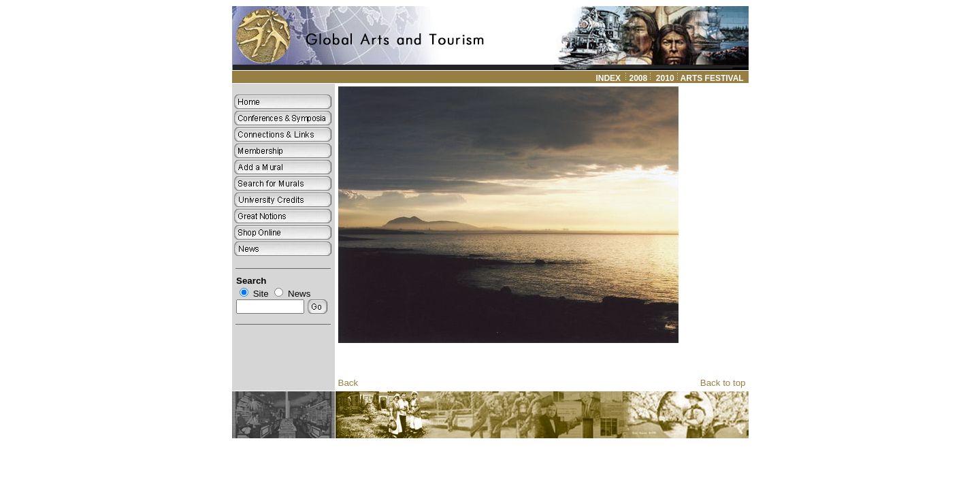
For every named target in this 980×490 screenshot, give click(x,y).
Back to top (723, 383)
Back (348, 383)
